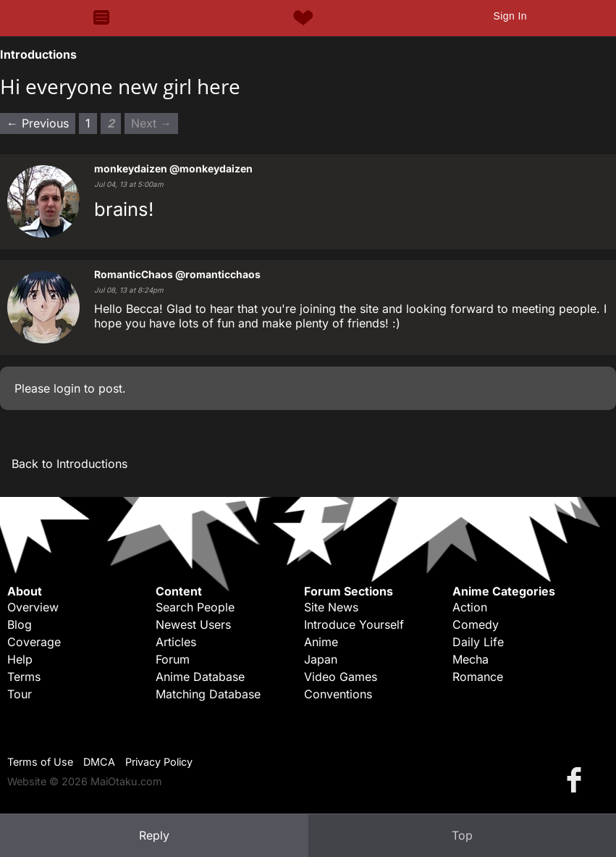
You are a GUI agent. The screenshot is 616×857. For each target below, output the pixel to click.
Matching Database (208, 694)
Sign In (510, 16)
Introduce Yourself (354, 624)
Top (462, 835)
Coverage (34, 642)
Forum (173, 659)
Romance (478, 677)
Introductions (38, 54)
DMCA (99, 762)
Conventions (338, 694)
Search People (195, 607)
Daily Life (478, 642)
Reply (154, 835)
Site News (331, 607)
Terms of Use (40, 762)
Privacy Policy (159, 762)
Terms (24, 677)
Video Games (341, 677)
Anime (321, 642)
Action (470, 607)
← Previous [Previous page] (38, 123)
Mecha (471, 659)
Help (20, 659)
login (67, 388)
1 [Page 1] (88, 123)
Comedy (476, 624)
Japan (321, 659)
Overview (33, 607)
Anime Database (200, 677)
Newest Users (193, 624)
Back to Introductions (69, 464)
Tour (20, 694)
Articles (176, 642)
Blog (20, 624)
